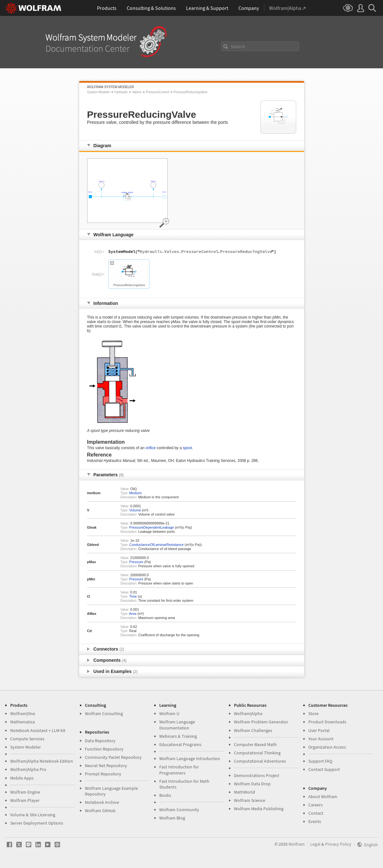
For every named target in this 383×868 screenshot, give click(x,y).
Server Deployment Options (37, 823)
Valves (137, 92)
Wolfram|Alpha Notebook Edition (42, 761)
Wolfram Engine (25, 792)
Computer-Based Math (255, 744)
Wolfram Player (25, 800)
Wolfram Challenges (253, 730)
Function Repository (104, 749)
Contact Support (324, 769)
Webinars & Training (178, 736)
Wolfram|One (23, 713)
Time (133, 596)
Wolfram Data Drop (252, 784)
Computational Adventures (260, 761)
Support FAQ (320, 761)
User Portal (319, 730)
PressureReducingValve (190, 92)
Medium (135, 493)
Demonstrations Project (257, 775)
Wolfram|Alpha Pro (28, 769)
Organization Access (327, 747)
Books (165, 795)
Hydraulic (121, 92)
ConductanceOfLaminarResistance (157, 545)
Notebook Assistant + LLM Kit (38, 730)
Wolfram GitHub (100, 811)
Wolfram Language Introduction (190, 759)
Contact (316, 813)
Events (315, 821)
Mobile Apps (22, 778)
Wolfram (297, 844)
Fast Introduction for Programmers (179, 770)
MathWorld (244, 792)
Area (133, 614)
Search (238, 47)
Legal (315, 844)
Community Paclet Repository (113, 757)
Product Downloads (327, 722)
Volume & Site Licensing (33, 815)
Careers (315, 805)
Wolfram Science (250, 800)
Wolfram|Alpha (248, 713)
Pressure (136, 562)
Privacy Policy (338, 844)
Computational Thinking (257, 753)
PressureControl (157, 92)
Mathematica (23, 722)
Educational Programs (180, 744)
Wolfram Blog (172, 818)
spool (188, 448)
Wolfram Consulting (104, 713)
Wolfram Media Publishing (259, 809)
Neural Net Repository (106, 766)
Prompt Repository (103, 774)
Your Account (321, 739)
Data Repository (100, 741)
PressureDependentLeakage (152, 527)
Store (313, 713)
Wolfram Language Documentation (177, 725)
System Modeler (99, 92)
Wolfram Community (179, 810)
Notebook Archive (102, 802)
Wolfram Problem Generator (261, 722)
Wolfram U (169, 713)
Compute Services (27, 739)
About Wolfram (323, 796)
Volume (135, 510)
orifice (151, 448)
